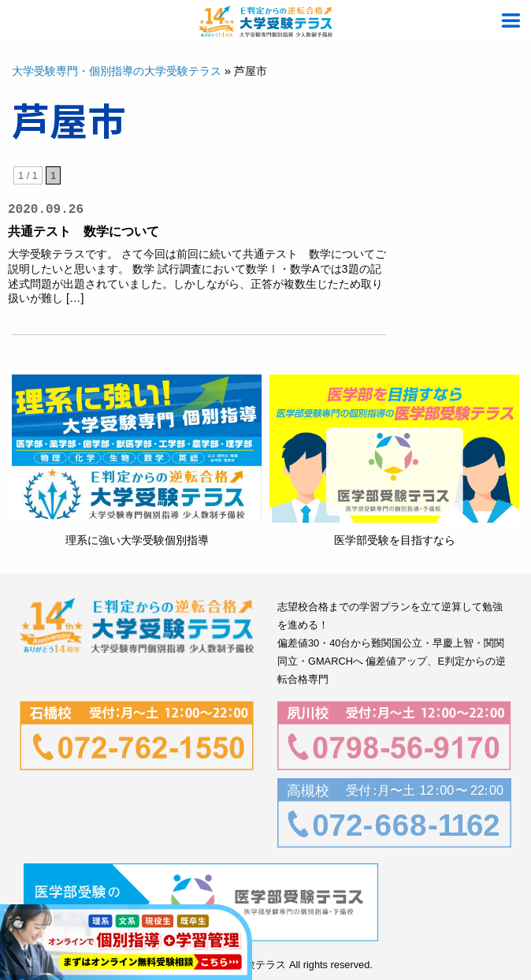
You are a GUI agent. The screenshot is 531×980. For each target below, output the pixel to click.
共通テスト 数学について (84, 231)
